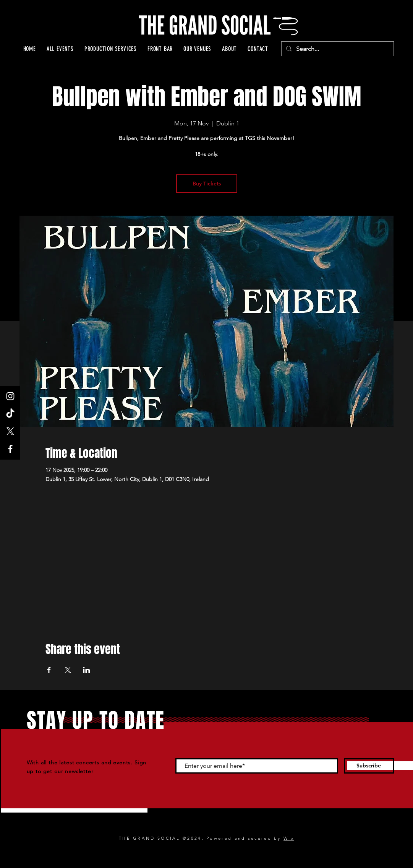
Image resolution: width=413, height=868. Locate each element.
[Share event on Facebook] (49, 670)
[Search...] (337, 49)
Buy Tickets (207, 184)
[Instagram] (10, 396)
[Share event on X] (68, 670)
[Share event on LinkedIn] (87, 670)
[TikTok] (10, 414)
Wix (289, 838)
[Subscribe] (369, 766)
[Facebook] (10, 449)
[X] (10, 431)
